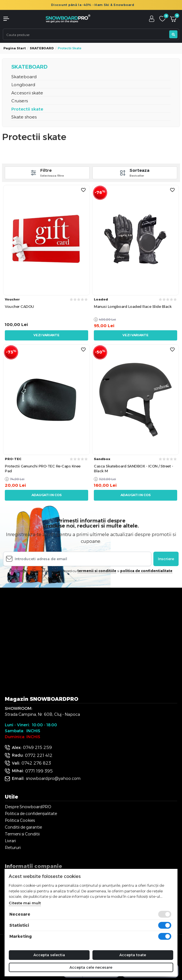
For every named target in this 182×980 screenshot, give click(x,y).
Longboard (23, 85)
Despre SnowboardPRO (28, 807)
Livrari (10, 841)
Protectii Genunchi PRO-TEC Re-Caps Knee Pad (43, 468)
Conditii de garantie (23, 827)
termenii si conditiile (97, 571)
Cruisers (20, 101)
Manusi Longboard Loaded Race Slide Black (133, 306)
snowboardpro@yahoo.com (53, 778)
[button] (15, 19)
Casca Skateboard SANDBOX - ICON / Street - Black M (133, 468)
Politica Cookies (20, 820)
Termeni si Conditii (22, 834)
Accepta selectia (49, 955)
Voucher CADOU (19, 306)
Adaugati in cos (47, 495)
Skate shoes (24, 117)
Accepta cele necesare (91, 967)
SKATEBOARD (42, 48)
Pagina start (15, 48)
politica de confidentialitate (146, 571)
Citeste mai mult (25, 903)
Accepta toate (133, 955)
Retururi (13, 848)
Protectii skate (27, 109)
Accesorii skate (27, 93)
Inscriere (166, 559)
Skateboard (24, 77)
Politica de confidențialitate (31, 814)
